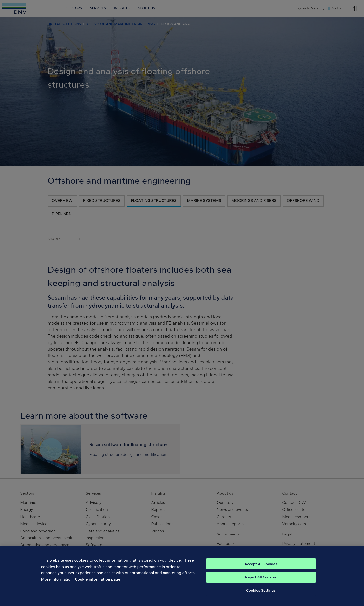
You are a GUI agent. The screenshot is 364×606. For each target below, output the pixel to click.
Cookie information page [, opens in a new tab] (98, 584)
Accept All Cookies (261, 569)
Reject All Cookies (261, 582)
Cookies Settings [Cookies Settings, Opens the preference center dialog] (261, 595)
